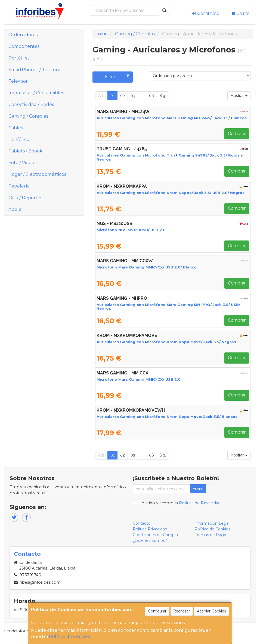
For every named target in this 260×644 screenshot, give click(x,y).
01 (112, 96)
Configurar (157, 611)
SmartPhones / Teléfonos (36, 70)
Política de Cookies (69, 637)
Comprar (237, 134)
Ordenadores (23, 35)
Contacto (142, 523)
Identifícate (205, 13)
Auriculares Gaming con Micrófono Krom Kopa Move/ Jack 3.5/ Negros (166, 342)
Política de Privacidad (200, 503)
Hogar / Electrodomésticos (37, 174)
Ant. (101, 96)
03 (133, 96)
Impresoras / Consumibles (36, 93)
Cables (16, 128)
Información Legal (212, 523)
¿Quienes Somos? (150, 540)
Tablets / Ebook (25, 151)
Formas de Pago (210, 535)
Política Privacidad (150, 529)
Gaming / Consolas (28, 116)
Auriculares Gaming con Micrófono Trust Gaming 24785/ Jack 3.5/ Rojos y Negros (170, 157)
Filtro (117, 77)
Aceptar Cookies (211, 611)
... (142, 96)
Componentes (24, 46)
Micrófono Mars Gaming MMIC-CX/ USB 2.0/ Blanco (147, 267)
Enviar (198, 489)
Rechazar (182, 611)
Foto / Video (21, 163)
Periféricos (20, 140)
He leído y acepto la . (180, 503)
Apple (15, 209)
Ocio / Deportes (25, 198)
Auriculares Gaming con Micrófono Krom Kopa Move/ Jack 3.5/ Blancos (167, 417)
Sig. (163, 96)
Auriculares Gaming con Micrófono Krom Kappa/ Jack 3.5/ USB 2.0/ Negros (171, 193)
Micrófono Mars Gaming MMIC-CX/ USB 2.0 (139, 379)
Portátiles (19, 58)
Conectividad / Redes (31, 104)
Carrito (240, 13)
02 (123, 96)
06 (151, 96)
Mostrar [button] (239, 96)
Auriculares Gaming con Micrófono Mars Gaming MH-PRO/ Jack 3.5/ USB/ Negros (168, 307)
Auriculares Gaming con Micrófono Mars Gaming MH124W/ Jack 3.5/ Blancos (172, 118)
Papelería (19, 186)
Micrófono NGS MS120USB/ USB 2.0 (131, 230)
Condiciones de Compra (155, 535)
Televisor (18, 81)
